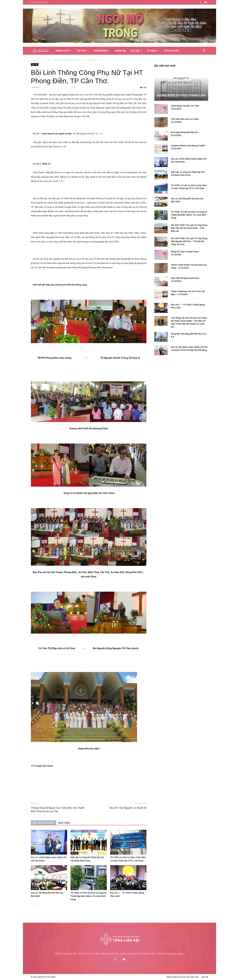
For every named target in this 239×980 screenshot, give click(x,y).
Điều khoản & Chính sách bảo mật (183, 977)
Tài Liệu (137, 51)
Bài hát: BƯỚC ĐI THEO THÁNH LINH (181, 95)
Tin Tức (83, 51)
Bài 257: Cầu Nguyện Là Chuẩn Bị (128, 808)
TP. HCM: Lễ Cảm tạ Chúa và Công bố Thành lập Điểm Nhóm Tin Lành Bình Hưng (89, 896)
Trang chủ (36, 60)
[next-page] (38, 906)
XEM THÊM (64, 823)
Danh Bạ (120, 51)
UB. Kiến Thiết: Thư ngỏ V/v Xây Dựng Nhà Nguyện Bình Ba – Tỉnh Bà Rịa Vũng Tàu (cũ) (189, 241)
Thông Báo (102, 51)
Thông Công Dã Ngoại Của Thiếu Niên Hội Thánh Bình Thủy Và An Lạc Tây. (58, 810)
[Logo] (42, 51)
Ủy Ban (153, 51)
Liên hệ (205, 977)
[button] (204, 51)
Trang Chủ (64, 51)
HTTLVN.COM (172, 51)
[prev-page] (33, 906)
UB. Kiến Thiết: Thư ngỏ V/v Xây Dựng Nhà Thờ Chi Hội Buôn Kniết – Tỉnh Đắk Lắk (189, 228)
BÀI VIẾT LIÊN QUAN (43, 823)
